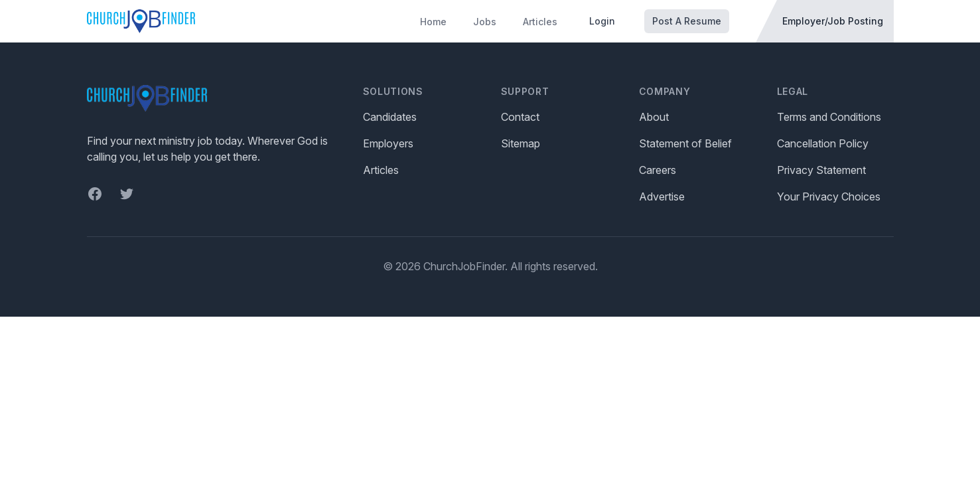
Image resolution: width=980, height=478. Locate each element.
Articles (540, 22)
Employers (388, 143)
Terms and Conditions (829, 117)
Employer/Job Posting (833, 21)
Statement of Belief (685, 143)
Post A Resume (687, 21)
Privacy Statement (821, 170)
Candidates (390, 117)
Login (602, 21)
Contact (520, 117)
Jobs (485, 22)
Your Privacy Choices (829, 197)
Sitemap (521, 143)
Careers (658, 170)
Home (433, 22)
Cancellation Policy (823, 143)
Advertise (662, 197)
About (654, 117)
